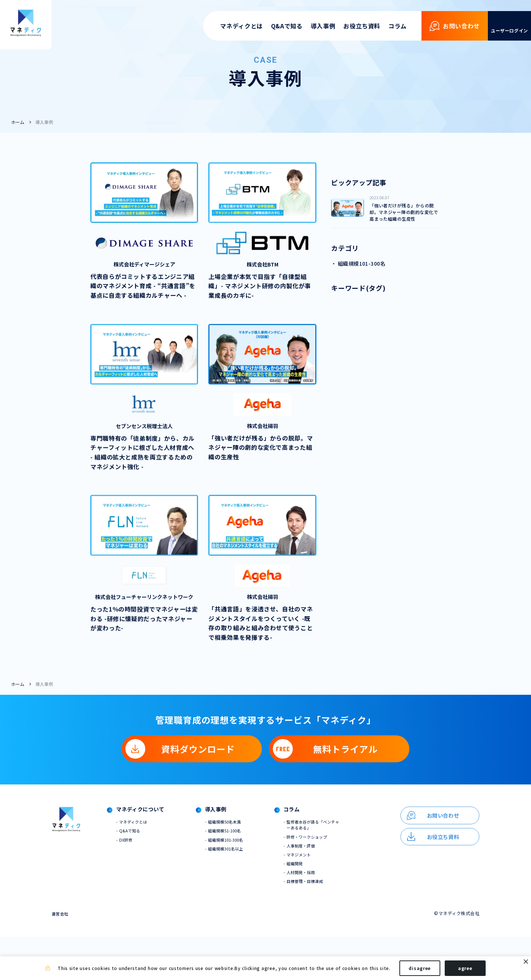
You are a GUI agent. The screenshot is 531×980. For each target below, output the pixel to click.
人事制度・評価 (316, 886)
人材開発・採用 (316, 915)
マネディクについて (147, 847)
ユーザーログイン (509, 30)
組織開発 (310, 905)
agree (465, 968)
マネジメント (314, 895)
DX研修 (130, 879)
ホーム (18, 122)
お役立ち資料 (362, 26)
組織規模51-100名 (237, 869)
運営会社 (61, 957)
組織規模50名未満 (236, 860)
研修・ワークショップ (323, 876)
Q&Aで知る (287, 26)
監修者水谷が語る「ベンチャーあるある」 (327, 863)
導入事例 (323, 26)
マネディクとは (241, 26)
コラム (398, 26)
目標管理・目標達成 (321, 924)
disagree (420, 968)
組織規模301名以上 (238, 889)
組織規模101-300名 (238, 879)
